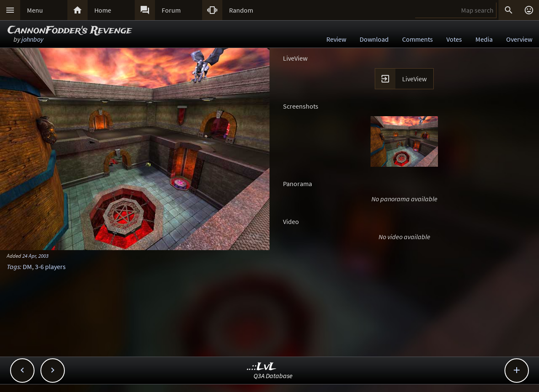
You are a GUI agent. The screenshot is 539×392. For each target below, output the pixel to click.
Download (374, 39)
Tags (13, 267)
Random (241, 10)
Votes (454, 39)
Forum (171, 10)
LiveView (414, 79)
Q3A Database (273, 376)
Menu (35, 10)
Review (336, 39)
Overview (519, 39)
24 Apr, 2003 (35, 256)
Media (484, 39)
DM (27, 267)
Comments (418, 39)
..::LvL (262, 367)
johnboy (32, 39)
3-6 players (50, 267)
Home (103, 10)
